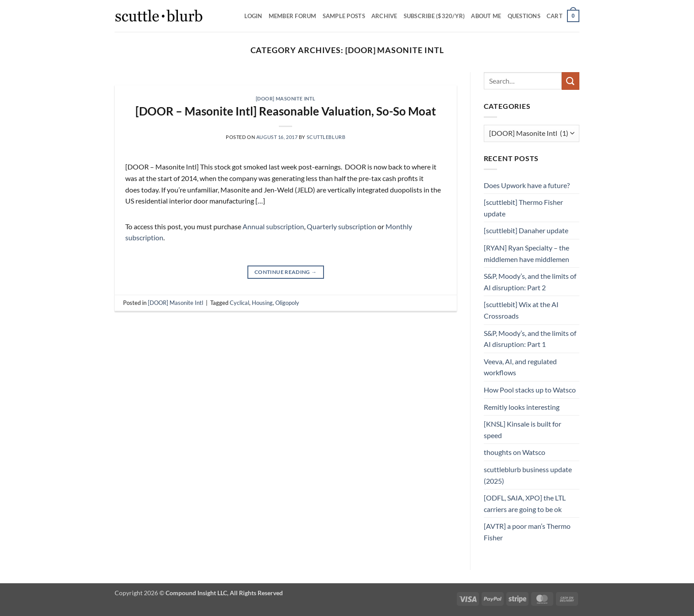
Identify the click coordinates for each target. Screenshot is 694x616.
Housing (262, 303)
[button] (563, 16)
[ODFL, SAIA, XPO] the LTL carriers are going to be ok (525, 503)
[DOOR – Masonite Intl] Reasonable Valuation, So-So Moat (286, 111)
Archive (384, 16)
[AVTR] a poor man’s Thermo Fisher (527, 532)
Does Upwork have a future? (527, 185)
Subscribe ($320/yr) (434, 16)
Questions (524, 16)
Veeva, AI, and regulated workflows (520, 367)
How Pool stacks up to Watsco (530, 390)
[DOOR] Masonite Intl (286, 98)
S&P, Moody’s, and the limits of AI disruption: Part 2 (530, 282)
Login (253, 16)
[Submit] (571, 81)
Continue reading (286, 272)
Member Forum (293, 16)
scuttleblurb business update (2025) (528, 475)
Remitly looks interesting (522, 407)
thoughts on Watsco (515, 452)
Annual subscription (273, 226)
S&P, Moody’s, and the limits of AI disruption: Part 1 (530, 339)
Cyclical (239, 303)
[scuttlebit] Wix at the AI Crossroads (521, 310)
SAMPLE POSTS (344, 16)
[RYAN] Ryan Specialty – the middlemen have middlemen (526, 253)
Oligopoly (287, 303)
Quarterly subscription (341, 226)
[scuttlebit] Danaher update (526, 230)
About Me (486, 16)
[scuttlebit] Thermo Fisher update (523, 208)
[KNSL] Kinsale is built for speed (522, 429)
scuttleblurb (326, 137)
